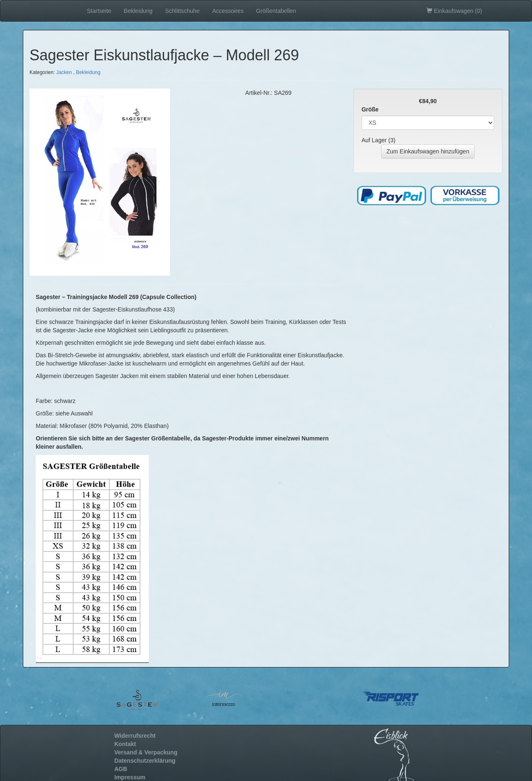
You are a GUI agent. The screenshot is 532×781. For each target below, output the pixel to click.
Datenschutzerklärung (145, 761)
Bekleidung (138, 11)
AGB (121, 769)
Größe (370, 109)
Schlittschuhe (182, 11)
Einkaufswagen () (454, 11)
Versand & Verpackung (146, 752)
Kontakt (125, 744)
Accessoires (228, 11)
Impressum (130, 777)
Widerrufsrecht (135, 736)
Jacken (64, 72)
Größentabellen (276, 11)
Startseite (99, 11)
